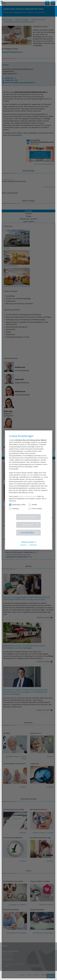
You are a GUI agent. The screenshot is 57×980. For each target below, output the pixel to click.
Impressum (23, 545)
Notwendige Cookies (17, 505)
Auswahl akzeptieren (27, 517)
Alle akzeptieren (27, 533)
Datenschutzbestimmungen (28, 496)
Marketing (14, 509)
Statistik (33, 505)
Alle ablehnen (27, 525)
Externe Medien (35, 509)
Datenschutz (33, 545)
